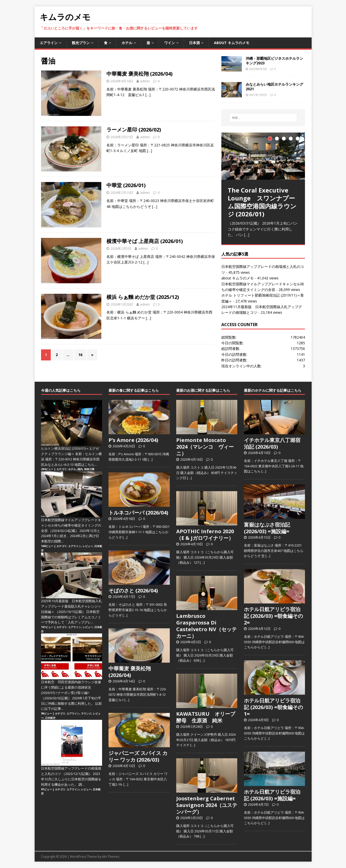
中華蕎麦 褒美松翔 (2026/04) (140, 74)
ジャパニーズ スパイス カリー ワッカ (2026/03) (138, 756)
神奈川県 (89, 469)
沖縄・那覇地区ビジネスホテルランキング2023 (274, 61)
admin (145, 81)
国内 (80, 469)
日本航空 (50, 718)
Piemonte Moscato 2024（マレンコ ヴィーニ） (205, 447)
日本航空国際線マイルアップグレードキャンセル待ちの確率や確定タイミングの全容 (71, 525)
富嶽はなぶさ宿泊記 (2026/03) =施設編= (267, 528)
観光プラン (81, 43)
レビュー (88, 546)
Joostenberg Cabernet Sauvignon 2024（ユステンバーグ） (207, 805)
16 (80, 355)
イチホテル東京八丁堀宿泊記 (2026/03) (272, 443)
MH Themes (111, 857)
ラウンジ (86, 713)
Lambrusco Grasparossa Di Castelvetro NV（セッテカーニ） (206, 626)
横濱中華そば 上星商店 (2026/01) (145, 241)
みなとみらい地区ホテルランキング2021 (274, 87)
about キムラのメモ (232, 43)
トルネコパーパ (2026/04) (138, 513)
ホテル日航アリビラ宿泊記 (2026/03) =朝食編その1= (273, 707)
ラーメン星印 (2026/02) (134, 130)
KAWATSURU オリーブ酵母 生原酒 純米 (206, 717)
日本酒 (194, 43)
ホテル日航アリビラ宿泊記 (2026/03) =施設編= (272, 795)
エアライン (49, 43)
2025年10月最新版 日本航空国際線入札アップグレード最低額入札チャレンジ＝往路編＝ (71, 606)
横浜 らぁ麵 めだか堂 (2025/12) (143, 297)
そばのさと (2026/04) (133, 591)
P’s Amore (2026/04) (133, 440)
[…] (148, 95)
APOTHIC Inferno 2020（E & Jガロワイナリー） (205, 535)
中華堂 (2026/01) (126, 185)
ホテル (127, 43)
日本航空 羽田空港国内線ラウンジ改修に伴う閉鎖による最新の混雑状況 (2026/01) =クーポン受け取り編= (71, 687)
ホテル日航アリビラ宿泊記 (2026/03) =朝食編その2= (273, 616)
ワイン (170, 43)
